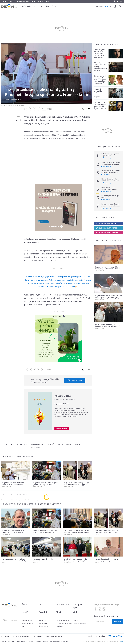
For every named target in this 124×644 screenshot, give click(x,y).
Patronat (66, 642)
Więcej (54, 6)
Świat (24, 605)
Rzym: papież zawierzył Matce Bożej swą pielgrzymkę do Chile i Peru (109, 269)
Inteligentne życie (79, 606)
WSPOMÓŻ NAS (116, 636)
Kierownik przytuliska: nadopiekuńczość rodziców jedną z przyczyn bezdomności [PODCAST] (100, 95)
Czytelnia (43, 612)
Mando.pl (38, 636)
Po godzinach (62, 605)
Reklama (46, 642)
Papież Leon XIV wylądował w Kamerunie (43, 560)
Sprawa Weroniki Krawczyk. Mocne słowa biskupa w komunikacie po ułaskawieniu (100, 80)
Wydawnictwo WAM (21, 636)
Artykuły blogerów (28, 623)
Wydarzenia (26, 6)
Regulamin (11, 642)
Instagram (121, 1)
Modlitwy (60, 626)
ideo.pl (121, 642)
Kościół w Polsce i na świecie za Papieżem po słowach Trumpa (13, 531)
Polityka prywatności (22, 642)
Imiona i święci (44, 626)
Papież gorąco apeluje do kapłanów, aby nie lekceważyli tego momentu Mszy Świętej (108, 326)
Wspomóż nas (75, 380)
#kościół (51, 444)
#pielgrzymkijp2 (38, 444)
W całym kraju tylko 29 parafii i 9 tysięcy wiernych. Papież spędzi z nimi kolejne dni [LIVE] (77, 561)
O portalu (4, 642)
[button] (115, 6)
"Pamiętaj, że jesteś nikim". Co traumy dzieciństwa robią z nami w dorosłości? (100, 68)
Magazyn (11, 1)
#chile (69, 444)
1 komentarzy (106, 200)
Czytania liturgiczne (63, 620)
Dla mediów (38, 642)
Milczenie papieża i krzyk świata (110, 197)
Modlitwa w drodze (23, 1)
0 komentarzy (106, 158)
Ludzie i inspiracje (80, 623)
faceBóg (40, 1)
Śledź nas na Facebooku (107, 223)
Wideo (76, 612)
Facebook (114, 1)
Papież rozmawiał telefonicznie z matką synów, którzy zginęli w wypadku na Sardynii (108, 298)
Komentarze (38, 6)
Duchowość (43, 620)
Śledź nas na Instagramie (107, 233)
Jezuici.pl (5, 636)
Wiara (47, 6)
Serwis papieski (27, 620)
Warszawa (100, 6)
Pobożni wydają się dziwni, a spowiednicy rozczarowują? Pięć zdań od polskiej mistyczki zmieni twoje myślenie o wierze (100, 56)
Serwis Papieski (16, 100)
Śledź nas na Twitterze (106, 228)
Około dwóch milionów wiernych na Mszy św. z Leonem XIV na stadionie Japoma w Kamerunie (77, 532)
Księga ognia (63, 396)
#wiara (60, 444)
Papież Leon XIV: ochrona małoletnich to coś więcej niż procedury (14, 485)
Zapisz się (118, 622)
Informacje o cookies (56, 642)
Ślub (23, 626)
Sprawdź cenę (62, 428)
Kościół (7, 100)
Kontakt (31, 642)
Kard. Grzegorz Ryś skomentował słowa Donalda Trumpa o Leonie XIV (100, 106)
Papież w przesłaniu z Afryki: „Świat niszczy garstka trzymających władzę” (45, 485)
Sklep (47, 1)
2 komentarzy (106, 166)
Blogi (33, 1)
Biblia (4, 1)
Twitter (118, 1)
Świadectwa (43, 623)
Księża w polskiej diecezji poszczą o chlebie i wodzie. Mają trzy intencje (111, 206)
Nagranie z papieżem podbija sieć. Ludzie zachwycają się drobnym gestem (76, 485)
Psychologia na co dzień (64, 623)
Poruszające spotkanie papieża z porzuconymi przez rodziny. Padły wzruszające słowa (14, 561)
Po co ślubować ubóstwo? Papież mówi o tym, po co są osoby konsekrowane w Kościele (107, 561)
